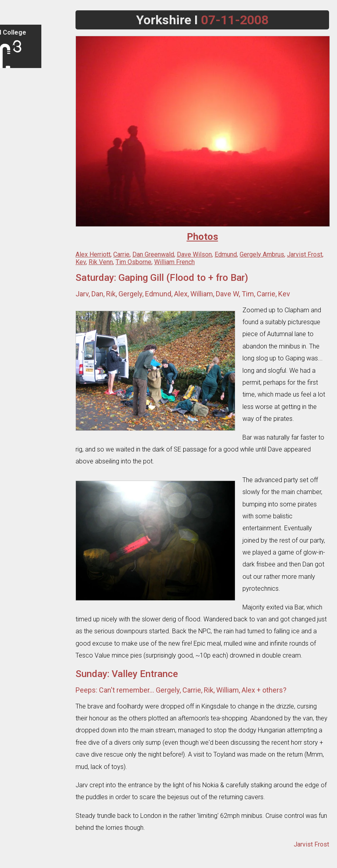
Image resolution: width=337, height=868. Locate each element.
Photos (16, 199)
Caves (15, 220)
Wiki (13, 262)
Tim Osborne (134, 262)
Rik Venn (101, 262)
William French (174, 262)
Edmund (226, 254)
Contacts (19, 137)
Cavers (16, 234)
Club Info (18, 109)
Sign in (16, 78)
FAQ (13, 123)
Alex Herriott (93, 254)
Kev (81, 262)
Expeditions (22, 186)
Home (15, 95)
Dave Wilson (194, 254)
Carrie (121, 254)
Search (16, 833)
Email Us (18, 847)
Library (16, 248)
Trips (14, 158)
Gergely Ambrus (262, 254)
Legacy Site (22, 861)
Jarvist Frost (305, 254)
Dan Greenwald (153, 254)
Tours (15, 172)
